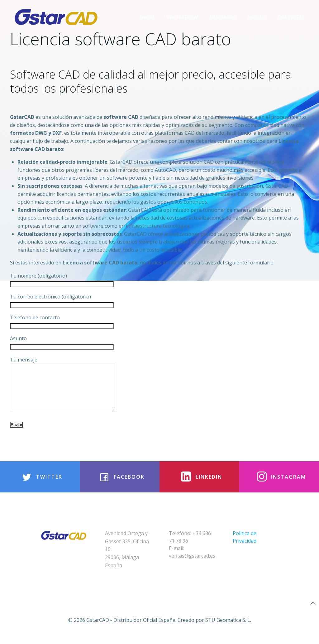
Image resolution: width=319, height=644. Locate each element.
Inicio (147, 17)
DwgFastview (182, 17)
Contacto (290, 17)
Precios (257, 17)
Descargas (223, 17)
